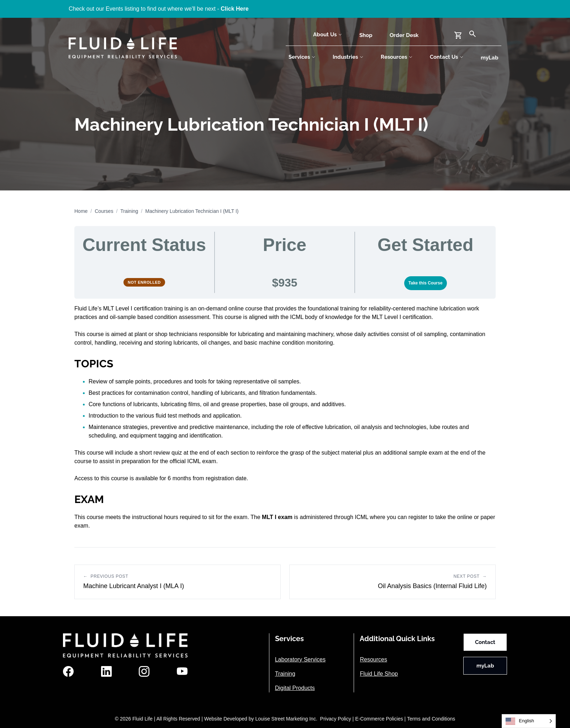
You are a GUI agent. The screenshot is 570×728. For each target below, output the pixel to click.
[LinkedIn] (106, 671)
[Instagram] (144, 671)
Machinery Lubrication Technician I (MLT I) (192, 211)
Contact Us (447, 57)
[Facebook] (68, 671)
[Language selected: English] (529, 721)
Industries (348, 57)
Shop (366, 35)
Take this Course (426, 283)
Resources (397, 57)
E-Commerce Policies (379, 719)
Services (302, 57)
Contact (485, 642)
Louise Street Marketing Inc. (286, 719)
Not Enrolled (144, 282)
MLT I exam (277, 517)
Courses (104, 211)
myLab (490, 58)
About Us (328, 35)
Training (129, 211)
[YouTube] (182, 671)
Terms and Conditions (431, 719)
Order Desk (404, 35)
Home (81, 211)
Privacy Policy (336, 719)
